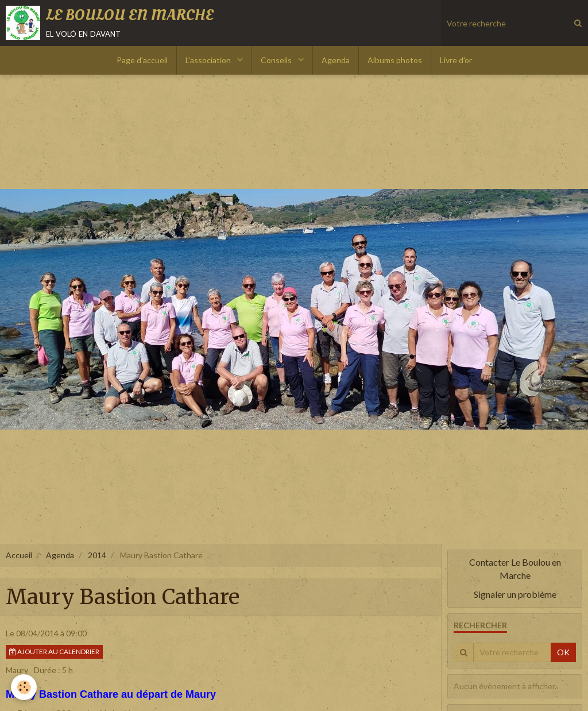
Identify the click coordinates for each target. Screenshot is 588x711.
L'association (209, 60)
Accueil (19, 555)
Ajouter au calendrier (54, 652)
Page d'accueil (142, 60)
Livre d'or (456, 60)
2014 (97, 555)
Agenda (336, 60)
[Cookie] (24, 687)
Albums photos (395, 60)
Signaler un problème (515, 594)
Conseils (277, 60)
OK (563, 652)
